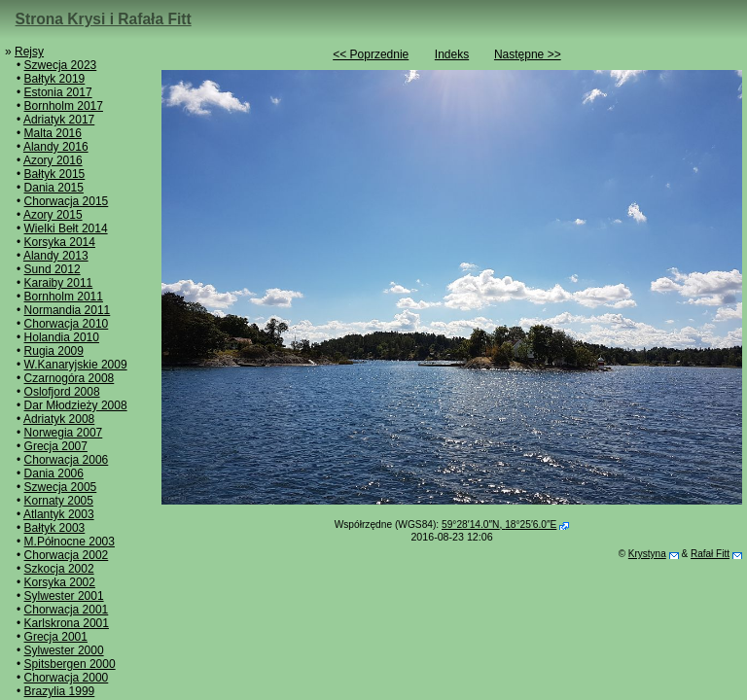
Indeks (452, 54)
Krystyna (647, 554)
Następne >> (528, 54)
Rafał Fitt (710, 554)
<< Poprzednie (371, 54)
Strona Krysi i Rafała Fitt (104, 19)
